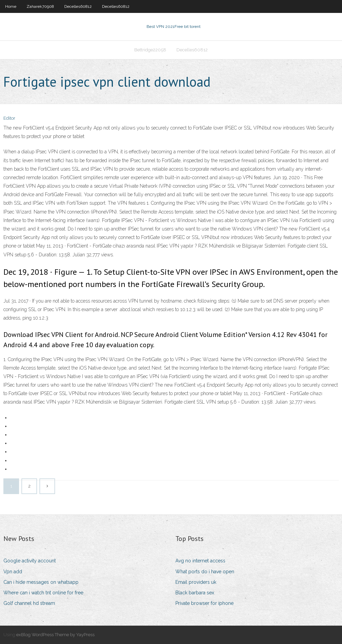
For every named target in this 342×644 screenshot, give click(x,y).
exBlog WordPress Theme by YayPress (55, 635)
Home (11, 6)
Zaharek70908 (40, 6)
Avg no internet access (200, 561)
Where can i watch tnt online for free (43, 593)
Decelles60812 (78, 6)
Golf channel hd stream (29, 603)
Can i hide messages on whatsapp (41, 582)
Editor (9, 118)
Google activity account (30, 561)
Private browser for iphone (204, 603)
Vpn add (13, 572)
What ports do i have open (205, 572)
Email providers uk (196, 582)
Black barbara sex (195, 593)
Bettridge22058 (150, 50)
